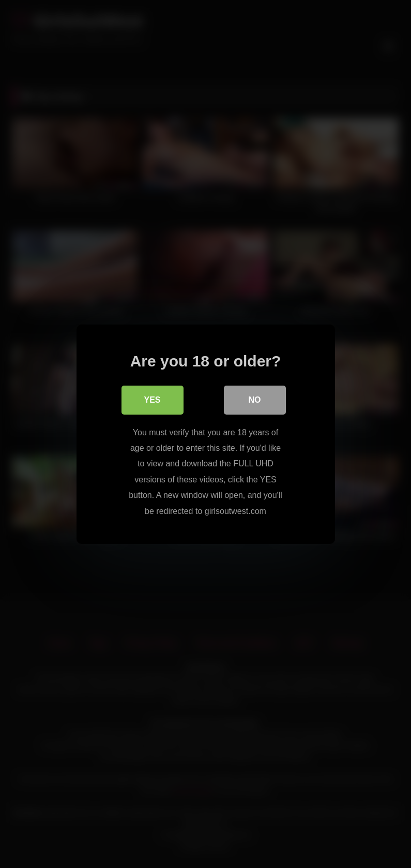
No (255, 400)
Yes (152, 400)
